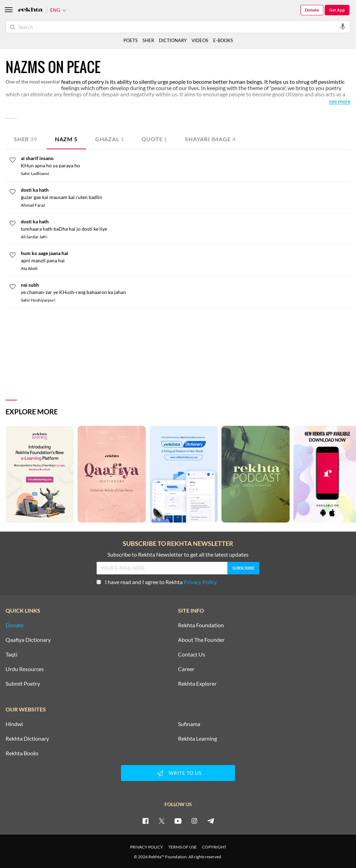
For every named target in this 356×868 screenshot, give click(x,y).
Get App (337, 10)
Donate (312, 10)
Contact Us (192, 654)
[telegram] (211, 821)
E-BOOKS (223, 40)
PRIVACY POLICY (147, 847)
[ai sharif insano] (186, 162)
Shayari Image (210, 139)
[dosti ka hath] (186, 193)
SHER (148, 40)
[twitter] (162, 821)
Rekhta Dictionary (27, 739)
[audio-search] (343, 26)
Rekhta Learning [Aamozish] (197, 739)
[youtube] (178, 821)
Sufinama (189, 724)
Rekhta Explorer (197, 684)
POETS (131, 40)
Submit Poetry (23, 684)
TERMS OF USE (183, 847)
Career (186, 669)
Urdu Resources (25, 669)
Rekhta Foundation (201, 625)
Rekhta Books (22, 753)
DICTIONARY (173, 40)
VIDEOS (200, 40)
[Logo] (30, 10)
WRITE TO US (178, 773)
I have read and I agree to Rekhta (157, 582)
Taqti (11, 654)
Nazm (66, 139)
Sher (26, 139)
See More (340, 101)
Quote (154, 139)
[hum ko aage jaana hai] (186, 257)
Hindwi (14, 724)
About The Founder (201, 640)
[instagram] (194, 821)
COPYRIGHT (214, 847)
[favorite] (13, 161)
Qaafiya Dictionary (28, 640)
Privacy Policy (200, 582)
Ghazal (110, 139)
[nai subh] (186, 288)
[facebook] (145, 821)
